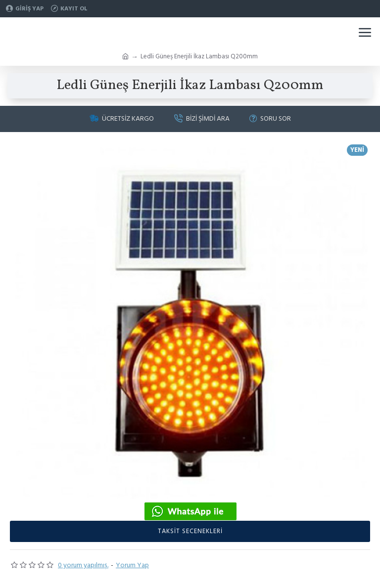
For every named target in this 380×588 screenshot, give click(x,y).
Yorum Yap (132, 565)
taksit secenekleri (190, 531)
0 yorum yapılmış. (83, 565)
